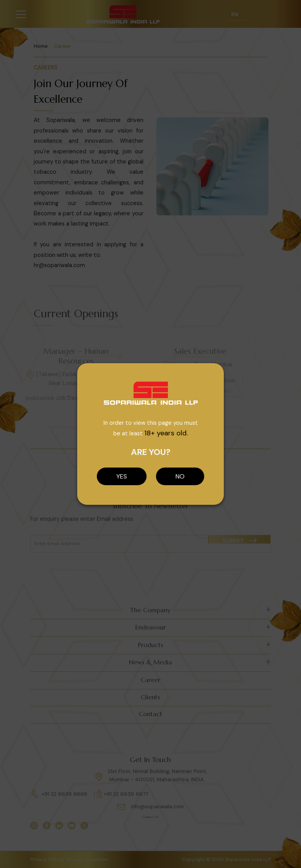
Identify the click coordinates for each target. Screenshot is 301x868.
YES (122, 476)
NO (180, 476)
